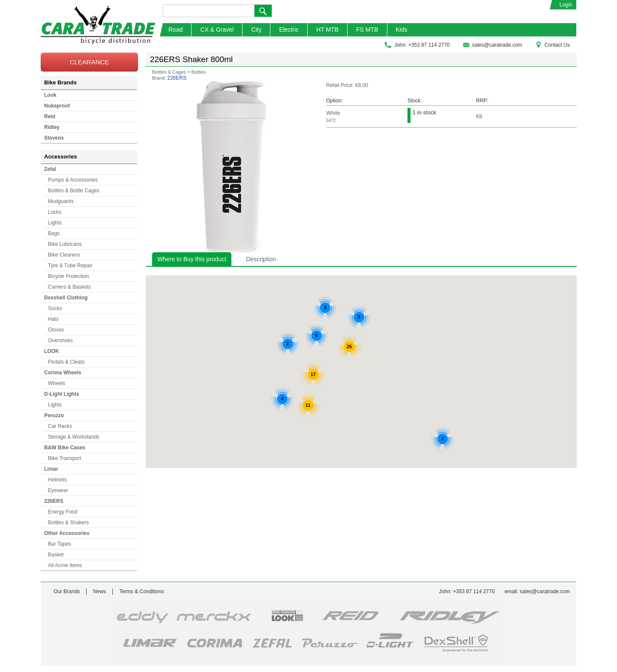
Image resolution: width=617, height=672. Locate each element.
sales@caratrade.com (493, 45)
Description (261, 259)
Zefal (50, 169)
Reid (50, 116)
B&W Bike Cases (65, 448)
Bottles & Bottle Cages (74, 191)
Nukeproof (57, 106)
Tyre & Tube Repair (70, 266)
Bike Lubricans (65, 244)
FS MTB (367, 30)
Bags (54, 233)
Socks (55, 308)
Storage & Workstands (74, 437)
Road (175, 30)
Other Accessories (67, 533)
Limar (51, 469)
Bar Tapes (60, 544)
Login (566, 5)
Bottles (198, 72)
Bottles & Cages (169, 72)
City (256, 30)
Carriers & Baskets (69, 287)
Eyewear (58, 490)
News (99, 591)
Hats (53, 319)
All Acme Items (65, 565)
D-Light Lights (61, 394)
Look (50, 95)
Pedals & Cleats (66, 362)
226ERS (54, 501)
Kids (402, 30)
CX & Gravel (217, 30)
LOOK (52, 351)
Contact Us (553, 45)
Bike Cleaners (64, 255)
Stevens (54, 138)
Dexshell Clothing (66, 298)
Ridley (52, 127)
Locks (55, 212)
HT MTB (327, 30)
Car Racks (60, 426)
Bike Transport (64, 458)
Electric (289, 30)
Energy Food (63, 512)
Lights (55, 223)
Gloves (56, 330)
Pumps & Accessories (73, 180)
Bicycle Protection (68, 276)
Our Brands (67, 591)
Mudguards (61, 201)
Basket (56, 555)
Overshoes (60, 340)
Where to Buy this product (192, 259)
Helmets (57, 480)
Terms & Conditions (141, 591)
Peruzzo (54, 415)
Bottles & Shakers (68, 523)
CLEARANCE (90, 62)
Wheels (57, 383)
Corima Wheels (63, 373)
